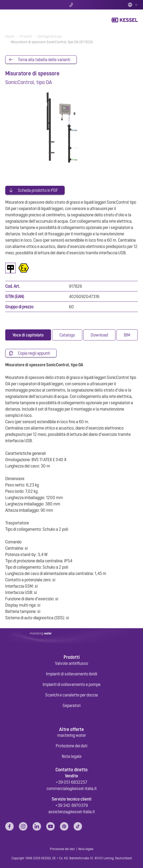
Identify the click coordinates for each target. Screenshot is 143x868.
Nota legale (72, 756)
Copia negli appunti (34, 353)
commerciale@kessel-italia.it (72, 788)
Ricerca (27, 5)
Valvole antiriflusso (71, 663)
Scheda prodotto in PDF (38, 190)
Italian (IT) (133, 5)
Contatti (72, 5)
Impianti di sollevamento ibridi (71, 674)
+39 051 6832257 (71, 782)
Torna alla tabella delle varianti (44, 60)
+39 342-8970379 (71, 805)
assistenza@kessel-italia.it (72, 812)
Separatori (71, 705)
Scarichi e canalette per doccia (71, 695)
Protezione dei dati (71, 746)
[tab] (28, 335)
